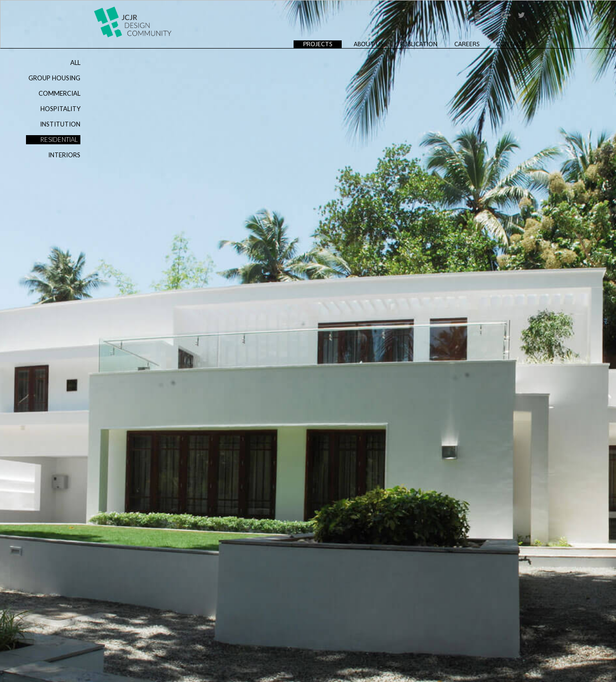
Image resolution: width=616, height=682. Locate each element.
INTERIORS (64, 155)
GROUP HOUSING (54, 78)
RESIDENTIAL (59, 139)
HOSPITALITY (60, 109)
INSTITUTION (60, 124)
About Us (368, 44)
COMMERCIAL (59, 93)
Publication (419, 44)
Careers (467, 44)
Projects (322, 44)
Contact (511, 44)
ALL (75, 63)
